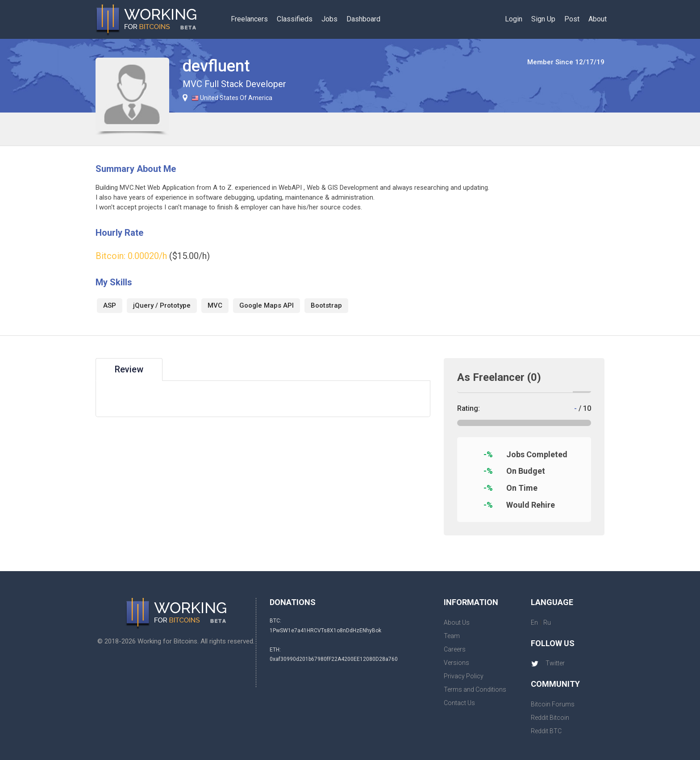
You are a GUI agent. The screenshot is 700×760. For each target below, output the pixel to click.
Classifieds (295, 19)
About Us (457, 622)
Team (452, 636)
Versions (456, 663)
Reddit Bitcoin (550, 718)
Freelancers (249, 19)
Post (572, 19)
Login (514, 19)
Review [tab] (129, 369)
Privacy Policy (464, 676)
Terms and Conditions (475, 689)
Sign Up (543, 19)
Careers (455, 649)
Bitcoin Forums (553, 704)
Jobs (329, 19)
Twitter (548, 663)
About (598, 19)
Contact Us (459, 703)
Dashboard (363, 19)
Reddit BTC (546, 731)
